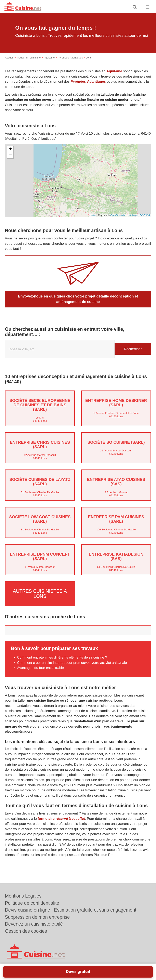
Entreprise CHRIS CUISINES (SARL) (40, 445)
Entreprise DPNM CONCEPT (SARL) (40, 556)
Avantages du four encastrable (40, 668)
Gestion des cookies (26, 931)
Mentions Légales (23, 896)
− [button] (10, 155)
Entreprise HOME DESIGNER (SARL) (116, 403)
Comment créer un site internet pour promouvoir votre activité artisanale (72, 662)
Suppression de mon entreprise (37, 917)
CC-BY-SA (145, 215)
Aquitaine (49, 58)
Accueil (9, 58)
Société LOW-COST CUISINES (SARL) (40, 519)
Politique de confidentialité (32, 903)
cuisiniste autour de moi (58, 134)
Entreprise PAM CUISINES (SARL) (116, 519)
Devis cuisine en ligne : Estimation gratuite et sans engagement (71, 910)
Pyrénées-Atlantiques (70, 58)
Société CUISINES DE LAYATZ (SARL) (40, 482)
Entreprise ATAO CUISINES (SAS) (116, 482)
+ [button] (10, 149)
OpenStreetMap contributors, (125, 215)
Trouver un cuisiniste (29, 58)
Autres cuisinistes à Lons (40, 593)
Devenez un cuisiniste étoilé (34, 924)
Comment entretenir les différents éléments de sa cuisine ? (62, 657)
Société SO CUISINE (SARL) (116, 442)
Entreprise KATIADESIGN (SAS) (116, 556)
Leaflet (93, 215)
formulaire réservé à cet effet (61, 818)
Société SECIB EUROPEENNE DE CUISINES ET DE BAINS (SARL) (40, 405)
